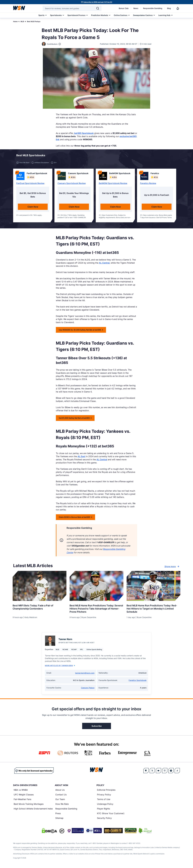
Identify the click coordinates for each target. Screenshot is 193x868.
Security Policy (104, 819)
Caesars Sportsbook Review (72, 184)
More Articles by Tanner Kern (60, 666)
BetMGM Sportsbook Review (113, 184)
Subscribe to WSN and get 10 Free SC (98, 2)
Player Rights (103, 809)
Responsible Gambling (153, 8)
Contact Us (61, 795)
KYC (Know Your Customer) (111, 814)
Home (15, 21)
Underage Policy (105, 804)
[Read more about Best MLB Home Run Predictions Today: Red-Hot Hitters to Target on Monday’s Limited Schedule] (153, 608)
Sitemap (59, 819)
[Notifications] (178, 8)
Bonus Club (124, 8)
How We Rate (62, 804)
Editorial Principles (106, 790)
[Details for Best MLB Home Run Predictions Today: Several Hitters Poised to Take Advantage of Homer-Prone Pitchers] (96, 586)
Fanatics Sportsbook (138, 681)
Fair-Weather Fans (22, 800)
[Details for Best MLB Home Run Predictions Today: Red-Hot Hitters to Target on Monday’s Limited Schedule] (153, 586)
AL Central (104, 263)
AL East (81, 457)
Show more (172, 567)
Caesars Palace (88, 688)
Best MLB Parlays (34, 21)
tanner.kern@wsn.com (85, 673)
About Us (60, 790)
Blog (169, 8)
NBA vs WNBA (21, 790)
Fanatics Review (148, 184)
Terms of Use (104, 800)
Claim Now (33, 207)
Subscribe (97, 726)
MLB (22, 21)
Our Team (60, 800)
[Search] (98, 8)
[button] (168, 156)
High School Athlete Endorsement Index (33, 809)
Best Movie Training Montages (29, 804)
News (136, 8)
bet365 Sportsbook (84, 133)
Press (58, 814)
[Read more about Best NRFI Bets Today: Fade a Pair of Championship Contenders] (40, 607)
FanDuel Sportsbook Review (30, 184)
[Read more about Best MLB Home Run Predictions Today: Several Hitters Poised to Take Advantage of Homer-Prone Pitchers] (96, 608)
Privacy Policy (104, 795)
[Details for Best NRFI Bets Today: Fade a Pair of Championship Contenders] (40, 586)
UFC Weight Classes (24, 795)
